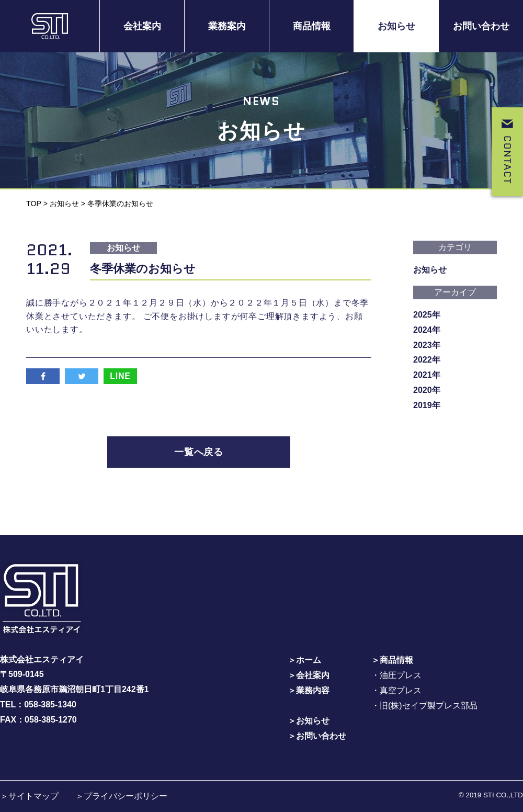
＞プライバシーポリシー (121, 796)
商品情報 (312, 26)
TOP (34, 204)
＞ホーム (304, 659)
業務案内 (227, 26)
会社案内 (142, 26)
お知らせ (396, 26)
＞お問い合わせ (317, 735)
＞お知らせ (309, 720)
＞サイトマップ (29, 796)
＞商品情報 (392, 659)
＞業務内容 (309, 690)
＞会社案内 (309, 675)
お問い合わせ (481, 26)
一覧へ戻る (199, 452)
